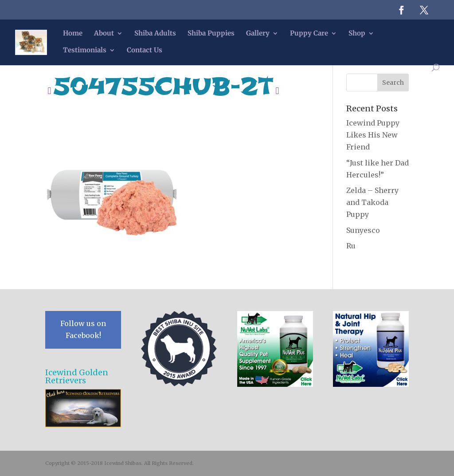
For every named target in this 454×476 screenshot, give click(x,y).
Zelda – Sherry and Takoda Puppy (372, 202)
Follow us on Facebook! (83, 329)
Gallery (258, 34)
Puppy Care (309, 34)
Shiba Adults (155, 34)
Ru (351, 246)
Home (73, 34)
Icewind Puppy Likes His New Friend (373, 135)
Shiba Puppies (211, 34)
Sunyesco (363, 230)
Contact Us (145, 51)
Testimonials (85, 51)
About (104, 34)
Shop (357, 34)
